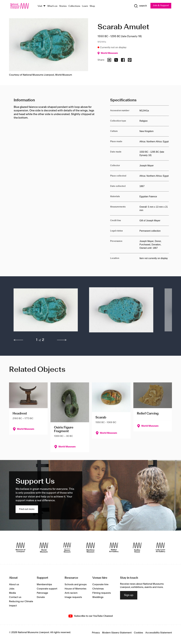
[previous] (18, 340)
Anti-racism (71, 593)
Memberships (44, 585)
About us (14, 585)
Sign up (129, 595)
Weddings (98, 597)
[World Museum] (44, 547)
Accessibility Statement (159, 633)
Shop (92, 6)
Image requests (73, 597)
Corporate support (47, 589)
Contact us (15, 597)
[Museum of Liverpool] (21, 547)
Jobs (12, 589)
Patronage (42, 593)
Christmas (98, 589)
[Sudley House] (137, 547)
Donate (41, 597)
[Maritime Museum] (90, 547)
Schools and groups (76, 585)
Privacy (96, 633)
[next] (62, 340)
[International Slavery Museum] (67, 547)
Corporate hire (100, 585)
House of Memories (76, 589)
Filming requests (102, 593)
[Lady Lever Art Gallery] (160, 547)
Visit (40, 6)
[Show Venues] (44, 6)
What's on (52, 6)
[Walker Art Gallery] (114, 547)
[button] (46, 311)
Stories (63, 6)
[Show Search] (140, 6)
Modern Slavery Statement (117, 633)
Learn (85, 6)
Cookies (139, 633)
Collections (74, 6)
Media (12, 593)
